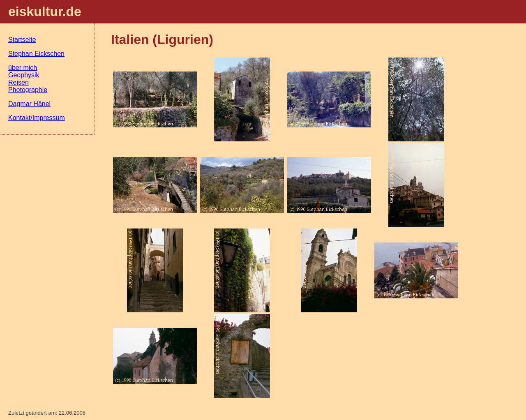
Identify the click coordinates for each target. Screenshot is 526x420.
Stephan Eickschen (36, 54)
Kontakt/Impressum (37, 118)
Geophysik (24, 75)
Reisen (18, 82)
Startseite (22, 40)
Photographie (28, 90)
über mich (23, 68)
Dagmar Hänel (29, 104)
